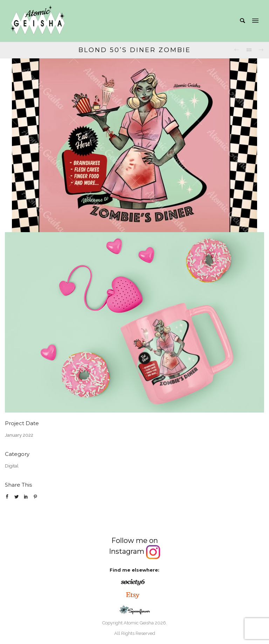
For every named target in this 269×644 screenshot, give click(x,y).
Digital (12, 466)
